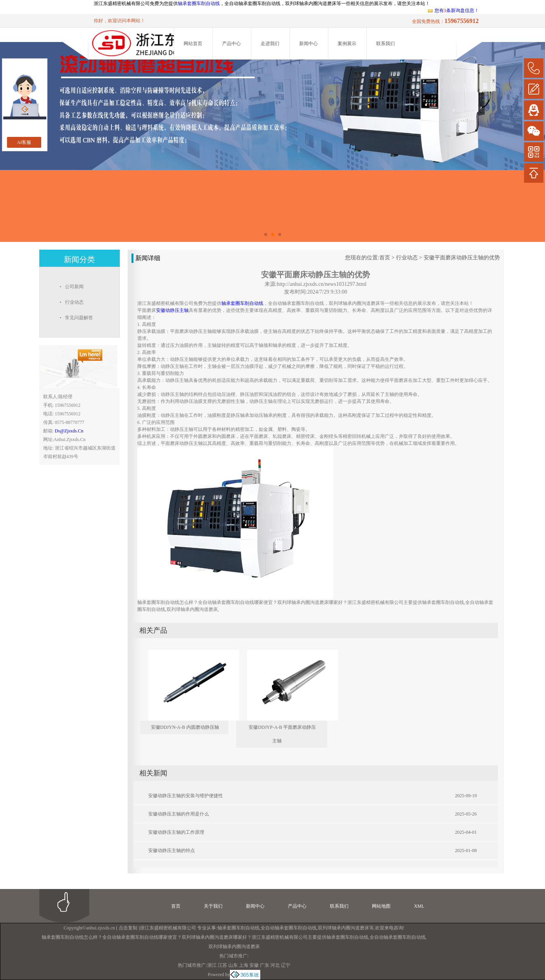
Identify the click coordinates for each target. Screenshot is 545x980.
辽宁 (286, 965)
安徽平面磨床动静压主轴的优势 (462, 258)
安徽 (254, 965)
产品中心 (231, 44)
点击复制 (128, 928)
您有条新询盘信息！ (453, 10)
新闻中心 (308, 44)
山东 (233, 965)
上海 (244, 965)
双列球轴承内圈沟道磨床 (343, 928)
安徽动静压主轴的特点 (172, 850)
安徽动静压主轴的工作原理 (176, 832)
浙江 (212, 965)
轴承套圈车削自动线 (199, 3)
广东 (265, 965)
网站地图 (381, 906)
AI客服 (24, 142)
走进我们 (270, 44)
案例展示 (347, 44)
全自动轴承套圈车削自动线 (289, 928)
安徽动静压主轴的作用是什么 (179, 814)
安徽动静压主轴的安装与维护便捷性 (186, 796)
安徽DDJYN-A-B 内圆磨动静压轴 (185, 727)
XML (419, 906)
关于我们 (213, 906)
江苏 (223, 965)
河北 (275, 965)
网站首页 (193, 44)
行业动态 (407, 258)
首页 (385, 258)
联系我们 (386, 44)
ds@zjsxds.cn (69, 431)
